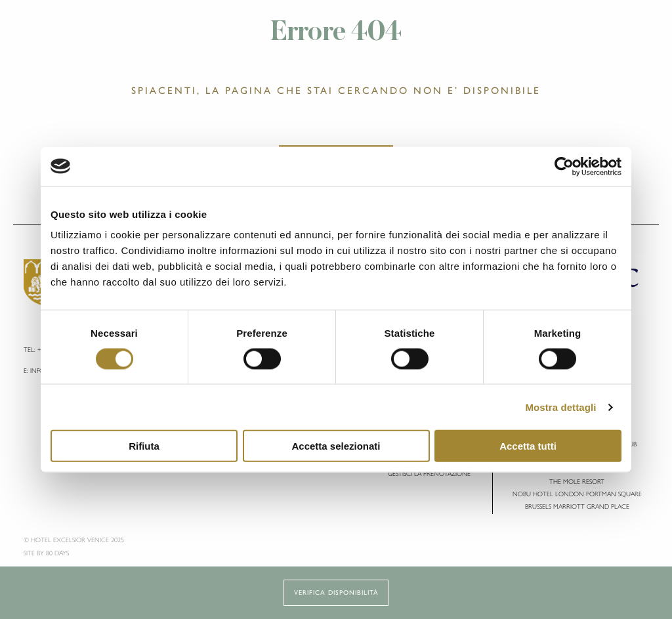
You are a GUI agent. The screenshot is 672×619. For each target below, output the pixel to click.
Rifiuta (144, 446)
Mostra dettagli (560, 407)
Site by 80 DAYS (46, 553)
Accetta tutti (528, 446)
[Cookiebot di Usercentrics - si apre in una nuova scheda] (564, 166)
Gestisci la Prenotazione (429, 474)
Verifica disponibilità (336, 592)
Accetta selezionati (336, 446)
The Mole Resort (577, 481)
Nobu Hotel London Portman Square (577, 494)
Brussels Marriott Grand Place (577, 506)
